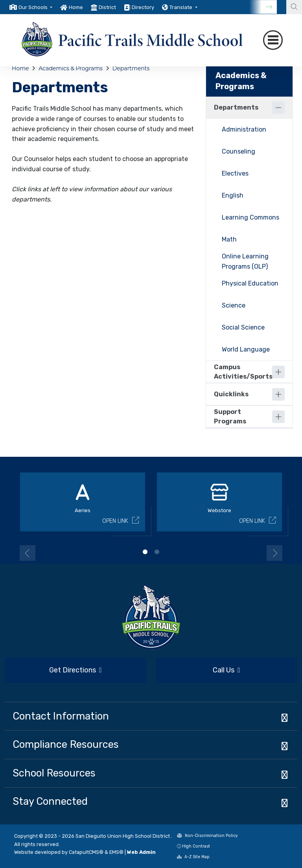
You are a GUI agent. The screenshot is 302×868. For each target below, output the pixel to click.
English (233, 195)
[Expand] (278, 372)
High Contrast (196, 846)
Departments (131, 68)
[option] (31, 7)
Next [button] (274, 553)
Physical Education (250, 283)
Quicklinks (231, 394)
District (107, 7)
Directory (143, 7)
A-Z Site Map (193, 857)
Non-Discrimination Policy (207, 836)
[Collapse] (278, 108)
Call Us (226, 670)
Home (76, 7)
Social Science (243, 327)
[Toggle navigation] (273, 40)
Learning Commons (250, 217)
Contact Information (61, 716)
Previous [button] (28, 553)
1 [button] (145, 552)
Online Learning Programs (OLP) (245, 261)
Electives (235, 173)
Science (234, 305)
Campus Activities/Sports (243, 372)
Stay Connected (50, 801)
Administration (244, 129)
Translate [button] (181, 7)
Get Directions (75, 670)
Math (229, 239)
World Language (246, 349)
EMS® (116, 852)
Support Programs (230, 417)
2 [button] (157, 552)
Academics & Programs (71, 68)
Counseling (238, 151)
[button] (35, 7)
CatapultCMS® (86, 852)
